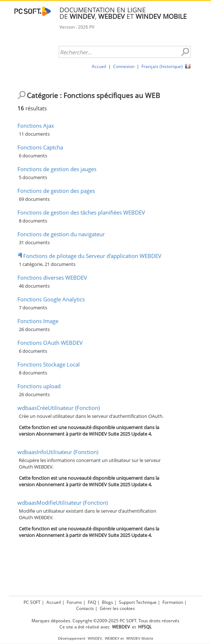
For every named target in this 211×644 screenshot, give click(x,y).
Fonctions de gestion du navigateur (61, 234)
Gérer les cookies (117, 608)
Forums (74, 602)
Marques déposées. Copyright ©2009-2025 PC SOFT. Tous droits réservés (105, 621)
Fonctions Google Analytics (51, 299)
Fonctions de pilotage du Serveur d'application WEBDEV (92, 256)
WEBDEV (112, 638)
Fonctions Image (38, 321)
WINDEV (95, 638)
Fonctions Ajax (36, 126)
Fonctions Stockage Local (49, 364)
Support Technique (138, 602)
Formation (173, 602)
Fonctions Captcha (40, 147)
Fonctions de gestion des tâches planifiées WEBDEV (81, 212)
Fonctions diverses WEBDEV (52, 277)
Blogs (107, 602)
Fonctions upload (39, 386)
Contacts (85, 608)
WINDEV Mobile (140, 638)
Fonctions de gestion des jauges (57, 169)
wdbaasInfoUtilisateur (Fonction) (58, 452)
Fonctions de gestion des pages (56, 191)
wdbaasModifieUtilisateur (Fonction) (63, 503)
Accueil (99, 66)
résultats (32, 108)
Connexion (124, 66)
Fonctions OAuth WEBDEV (50, 343)
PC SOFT (32, 602)
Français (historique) (162, 66)
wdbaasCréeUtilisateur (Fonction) (59, 408)
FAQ (92, 602)
